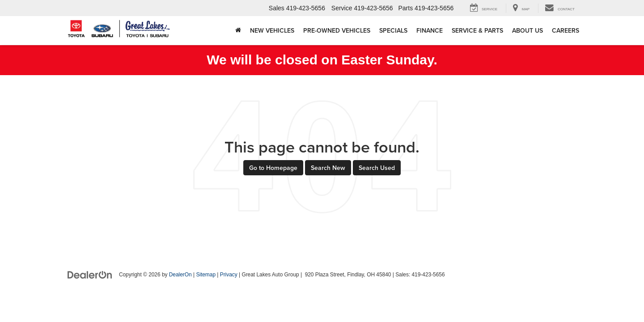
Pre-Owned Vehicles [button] (337, 30)
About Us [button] (527, 30)
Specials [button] (393, 30)
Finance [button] (430, 30)
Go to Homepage (273, 168)
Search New (328, 168)
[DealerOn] (90, 274)
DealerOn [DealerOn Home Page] (180, 275)
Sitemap (206, 275)
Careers (566, 30)
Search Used (377, 168)
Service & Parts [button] (477, 30)
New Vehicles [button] (272, 30)
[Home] (238, 30)
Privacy (229, 275)
